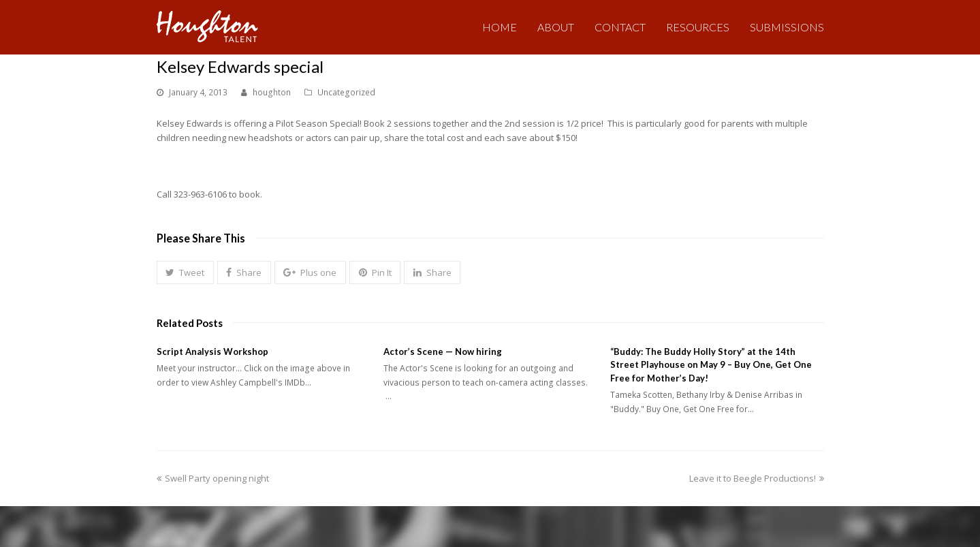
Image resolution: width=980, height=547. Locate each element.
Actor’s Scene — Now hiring (443, 351)
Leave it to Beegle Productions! (757, 478)
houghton (272, 92)
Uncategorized (346, 92)
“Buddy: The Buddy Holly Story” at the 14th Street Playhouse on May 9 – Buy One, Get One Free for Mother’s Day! (711, 365)
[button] (185, 272)
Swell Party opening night (213, 478)
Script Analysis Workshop (212, 351)
